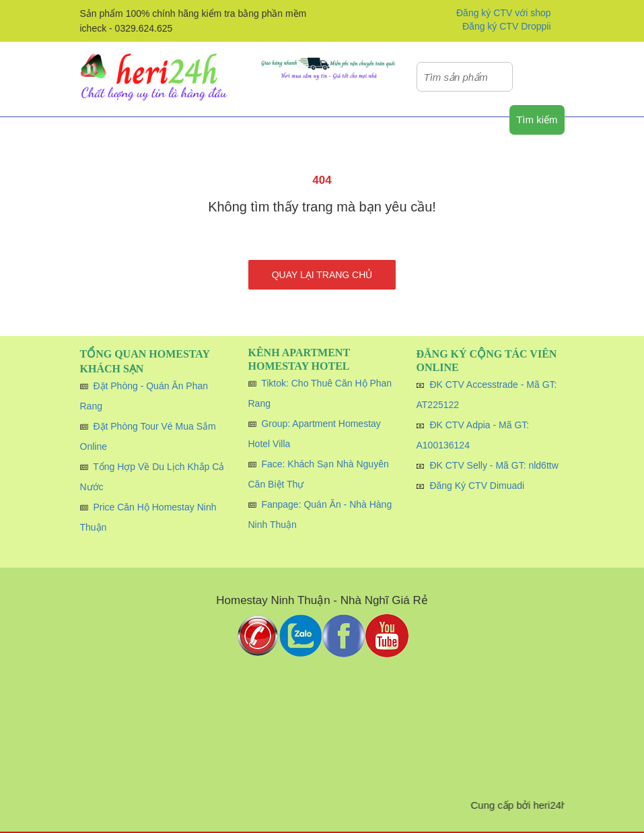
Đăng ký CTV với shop (504, 13)
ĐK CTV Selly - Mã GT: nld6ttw (494, 465)
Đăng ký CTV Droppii (507, 26)
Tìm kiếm (537, 120)
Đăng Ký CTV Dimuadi (477, 486)
